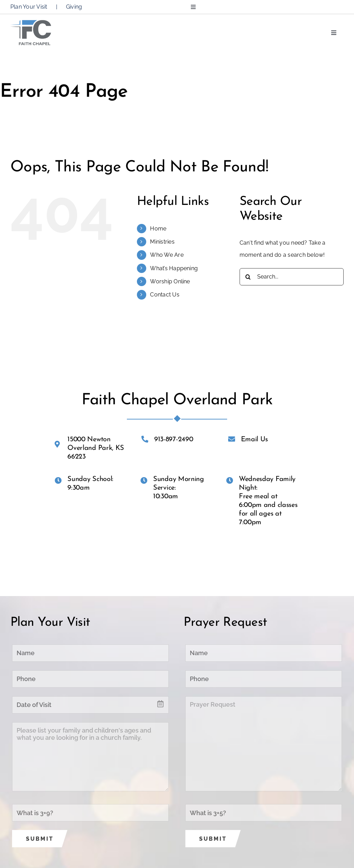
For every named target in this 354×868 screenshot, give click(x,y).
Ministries (162, 242)
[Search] (248, 277)
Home (158, 229)
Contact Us (165, 295)
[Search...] (292, 277)
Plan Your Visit (29, 7)
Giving (74, 7)
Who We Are (167, 255)
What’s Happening (174, 268)
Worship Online (170, 281)
